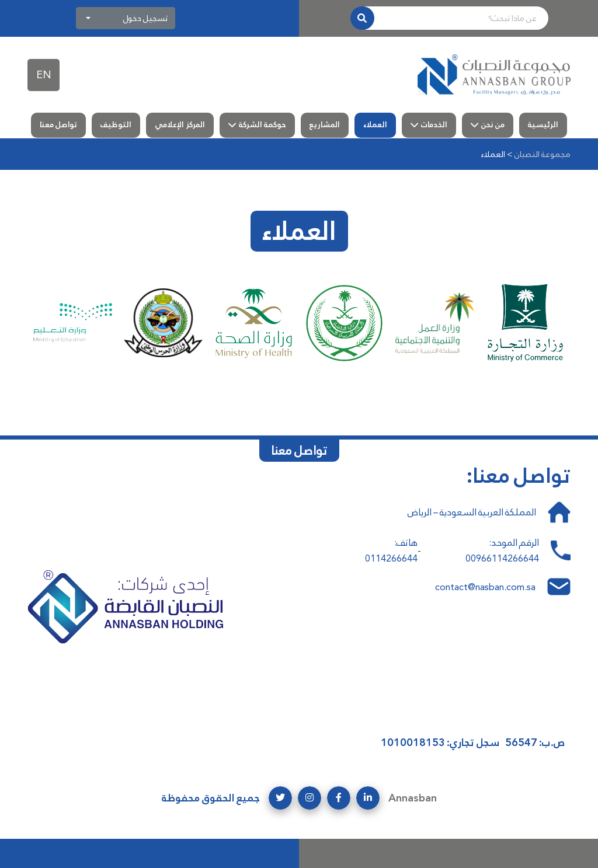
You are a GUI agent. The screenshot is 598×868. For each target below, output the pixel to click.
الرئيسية (543, 125)
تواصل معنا (58, 125)
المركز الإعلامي (180, 125)
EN (44, 75)
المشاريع (325, 125)
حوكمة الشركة (263, 125)
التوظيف (116, 125)
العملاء (375, 125)
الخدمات (434, 125)
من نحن (493, 125)
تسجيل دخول (145, 18)
